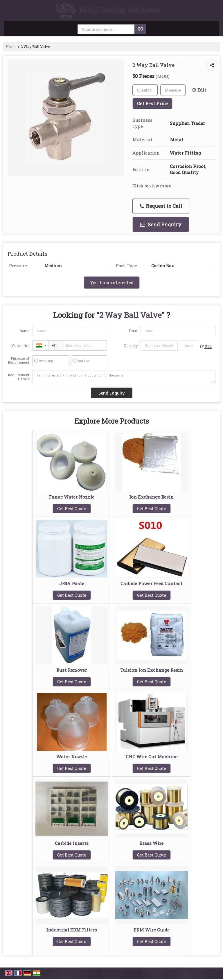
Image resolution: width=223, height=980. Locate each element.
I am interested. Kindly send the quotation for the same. (124, 377)
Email (133, 331)
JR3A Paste (72, 583)
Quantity (131, 346)
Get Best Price (152, 103)
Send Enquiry (161, 224)
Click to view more (152, 186)
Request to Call (161, 206)
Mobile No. (20, 346)
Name (24, 331)
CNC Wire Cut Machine (152, 757)
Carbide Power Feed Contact (151, 583)
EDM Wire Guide (152, 930)
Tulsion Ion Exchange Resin (152, 670)
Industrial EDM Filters (72, 930)
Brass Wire (151, 843)
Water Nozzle (72, 757)
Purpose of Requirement (19, 361)
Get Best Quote (72, 509)
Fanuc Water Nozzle (72, 497)
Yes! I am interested (112, 282)
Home (11, 46)
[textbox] (173, 90)
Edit (199, 90)
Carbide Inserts (72, 843)
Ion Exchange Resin (151, 497)
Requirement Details (19, 377)
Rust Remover (72, 670)
